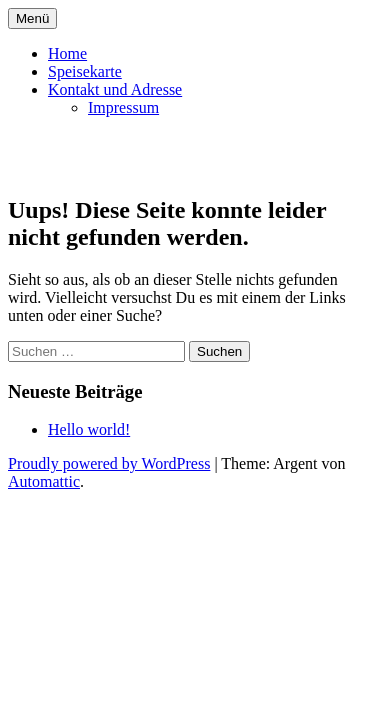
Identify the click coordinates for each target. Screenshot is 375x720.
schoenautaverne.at (140, 156)
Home (67, 53)
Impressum (123, 107)
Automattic (44, 481)
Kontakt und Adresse (115, 89)
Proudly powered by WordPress (109, 463)
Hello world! (89, 429)
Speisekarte (85, 71)
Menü (32, 18)
